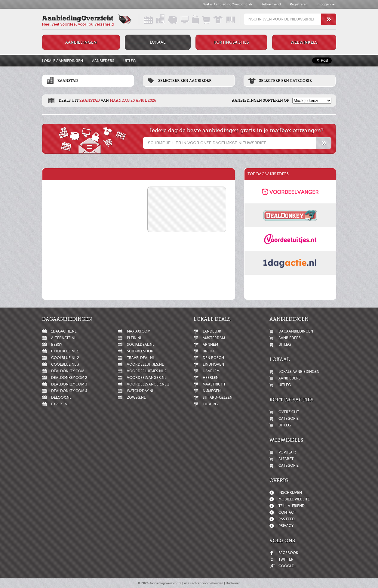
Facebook (288, 553)
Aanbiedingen (81, 42)
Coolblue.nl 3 (65, 364)
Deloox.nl (61, 398)
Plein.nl (134, 338)
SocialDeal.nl (141, 345)
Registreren (299, 4)
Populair (287, 452)
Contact (287, 512)
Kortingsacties (231, 42)
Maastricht (214, 384)
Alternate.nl (64, 338)
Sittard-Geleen (218, 398)
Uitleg (129, 61)
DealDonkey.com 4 (69, 391)
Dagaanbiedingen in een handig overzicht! (143, 19)
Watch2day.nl (140, 391)
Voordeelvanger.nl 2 (148, 384)
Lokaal (158, 42)
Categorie (289, 419)
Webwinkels (304, 42)
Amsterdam (214, 338)
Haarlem (211, 371)
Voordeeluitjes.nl (145, 364)
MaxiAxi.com (139, 331)
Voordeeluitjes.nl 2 (147, 371)
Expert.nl (60, 404)
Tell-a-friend (271, 4)
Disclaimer (233, 583)
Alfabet (286, 459)
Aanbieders (103, 61)
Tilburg (210, 404)
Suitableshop (140, 351)
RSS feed (287, 519)
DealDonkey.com (68, 371)
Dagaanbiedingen (296, 331)
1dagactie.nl (64, 331)
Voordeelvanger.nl (147, 378)
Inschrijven (290, 493)
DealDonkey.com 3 (69, 384)
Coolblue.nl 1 (65, 351)
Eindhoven (213, 364)
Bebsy (57, 345)
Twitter (286, 559)
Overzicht (289, 412)
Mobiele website (294, 499)
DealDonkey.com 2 (69, 378)
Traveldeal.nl (141, 358)
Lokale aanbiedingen (63, 61)
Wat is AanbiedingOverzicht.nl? (228, 4)
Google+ (287, 566)
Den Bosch (213, 358)
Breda (209, 351)
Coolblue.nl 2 (65, 358)
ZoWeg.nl (136, 398)
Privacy (286, 526)
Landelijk (212, 331)
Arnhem (210, 345)
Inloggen (324, 4)
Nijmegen (212, 391)
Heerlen (211, 378)
